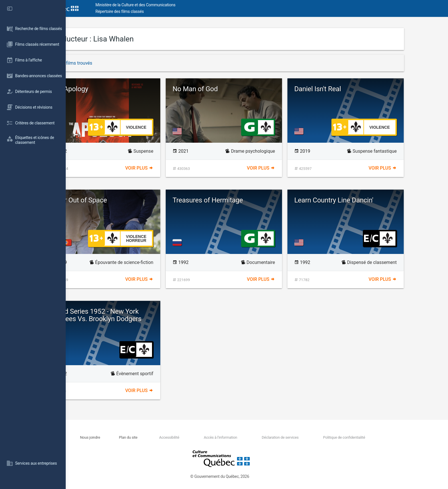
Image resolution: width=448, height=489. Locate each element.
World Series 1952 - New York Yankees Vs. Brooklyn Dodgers (129, 315)
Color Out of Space (112, 200)
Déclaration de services (313, 437)
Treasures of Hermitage (241, 200)
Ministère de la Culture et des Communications (169, 5)
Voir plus (172, 168)
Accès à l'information (253, 437)
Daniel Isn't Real (351, 89)
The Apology (103, 89)
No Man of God (228, 89)
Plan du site (161, 437)
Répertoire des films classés (153, 11)
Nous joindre (123, 437)
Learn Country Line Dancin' (367, 200)
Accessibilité (202, 437)
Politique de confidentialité (377, 437)
